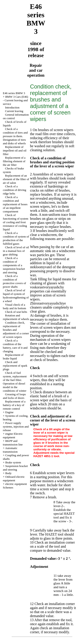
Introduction (12, 107)
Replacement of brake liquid (13, 357)
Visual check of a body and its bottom (15, 306)
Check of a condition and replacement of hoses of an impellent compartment (15, 204)
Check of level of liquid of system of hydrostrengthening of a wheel (16, 296)
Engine (9, 412)
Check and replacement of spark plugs (15, 366)
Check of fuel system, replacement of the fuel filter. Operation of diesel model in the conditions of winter (15, 382)
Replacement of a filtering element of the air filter (14, 161)
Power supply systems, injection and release (16, 427)
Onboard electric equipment (14, 479)
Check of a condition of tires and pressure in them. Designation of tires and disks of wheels (15, 136)
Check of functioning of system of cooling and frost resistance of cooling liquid (16, 222)
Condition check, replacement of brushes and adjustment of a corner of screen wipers (16, 330)
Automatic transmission (10, 450)
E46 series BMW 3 (14, 93)
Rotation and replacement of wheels (16, 317)
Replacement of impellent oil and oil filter (15, 150)
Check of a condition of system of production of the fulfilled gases (16, 238)
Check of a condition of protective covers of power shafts (14, 281)
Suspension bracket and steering (15, 468)
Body (8, 473)
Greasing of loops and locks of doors (14, 396)
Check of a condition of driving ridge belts (15, 190)
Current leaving (14, 111)
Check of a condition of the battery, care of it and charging (15, 346)
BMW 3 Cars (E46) (17, 97)
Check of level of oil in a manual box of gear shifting (16, 251)
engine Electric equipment (13, 435)
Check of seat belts (16, 312)
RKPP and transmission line (13, 443)
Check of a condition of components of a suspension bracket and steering (14, 265)
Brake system (13, 462)
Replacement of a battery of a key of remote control (14, 405)
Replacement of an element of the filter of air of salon (16, 179)
